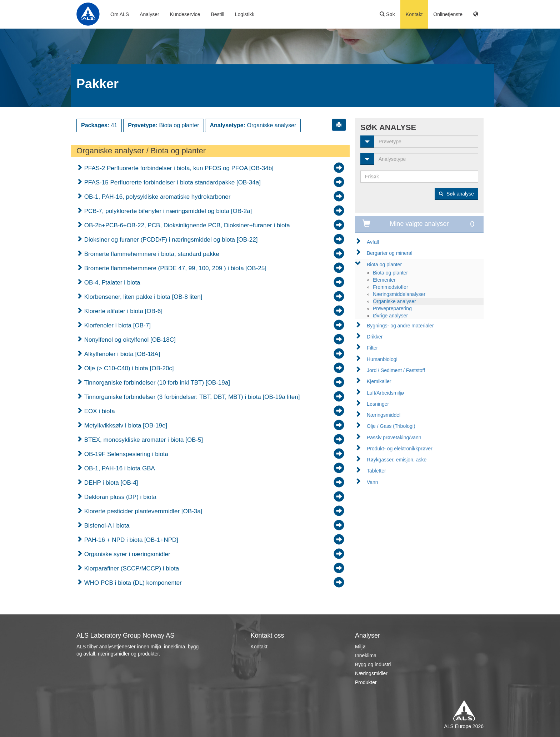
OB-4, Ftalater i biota (111, 283)
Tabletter (376, 471)
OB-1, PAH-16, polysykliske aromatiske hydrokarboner (156, 197)
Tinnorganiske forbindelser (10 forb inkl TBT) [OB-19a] (156, 383)
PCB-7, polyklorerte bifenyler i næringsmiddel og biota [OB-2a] (167, 211)
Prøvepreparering (392, 308)
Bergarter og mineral (390, 253)
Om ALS (120, 14)
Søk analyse (456, 194)
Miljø (360, 647)
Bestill (217, 14)
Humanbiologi (382, 359)
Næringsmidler (371, 673)
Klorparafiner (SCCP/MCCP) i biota (131, 568)
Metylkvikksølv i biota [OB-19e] (125, 426)
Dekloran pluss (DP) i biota (119, 497)
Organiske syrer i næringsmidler (126, 554)
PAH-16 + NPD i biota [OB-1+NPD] (130, 540)
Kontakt (414, 14)
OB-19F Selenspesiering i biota (125, 454)
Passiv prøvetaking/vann (394, 437)
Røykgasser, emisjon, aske (397, 460)
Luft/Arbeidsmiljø (385, 393)
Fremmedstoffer (391, 287)
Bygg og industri (373, 664)
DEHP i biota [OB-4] (110, 483)
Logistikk (245, 14)
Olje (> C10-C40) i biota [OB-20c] (128, 368)
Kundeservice (185, 14)
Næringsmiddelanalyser (399, 294)
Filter (372, 348)
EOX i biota (99, 411)
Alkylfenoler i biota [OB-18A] (121, 354)
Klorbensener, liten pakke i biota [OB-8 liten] (142, 297)
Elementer (384, 280)
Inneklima (366, 656)
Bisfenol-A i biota (106, 526)
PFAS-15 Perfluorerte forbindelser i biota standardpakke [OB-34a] (172, 182)
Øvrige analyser (390, 316)
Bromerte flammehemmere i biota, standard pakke (151, 254)
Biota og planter (384, 264)
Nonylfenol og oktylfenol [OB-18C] (129, 340)
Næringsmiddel (384, 415)
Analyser (149, 14)
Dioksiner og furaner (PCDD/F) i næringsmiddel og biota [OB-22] (170, 240)
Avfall (373, 242)
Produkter (366, 682)
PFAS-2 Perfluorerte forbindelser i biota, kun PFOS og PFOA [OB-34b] (178, 168)
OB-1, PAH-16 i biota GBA (119, 468)
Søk (387, 14)
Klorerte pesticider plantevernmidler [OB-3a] (142, 511)
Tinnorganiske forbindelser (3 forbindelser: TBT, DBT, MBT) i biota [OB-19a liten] (191, 397)
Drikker (375, 337)
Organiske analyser (394, 301)
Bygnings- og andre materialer (400, 326)
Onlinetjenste (448, 14)
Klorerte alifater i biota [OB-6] (122, 311)
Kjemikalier (379, 381)
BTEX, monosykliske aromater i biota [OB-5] (143, 440)
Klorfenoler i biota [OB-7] (117, 325)
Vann (372, 482)
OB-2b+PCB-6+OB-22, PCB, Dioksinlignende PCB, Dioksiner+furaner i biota (186, 225)
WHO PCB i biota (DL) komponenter (132, 583)
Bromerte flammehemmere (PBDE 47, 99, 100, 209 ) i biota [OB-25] (174, 268)
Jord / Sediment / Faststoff (396, 370)
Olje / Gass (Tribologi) (391, 426)
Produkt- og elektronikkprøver (400, 449)
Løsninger (378, 404)
